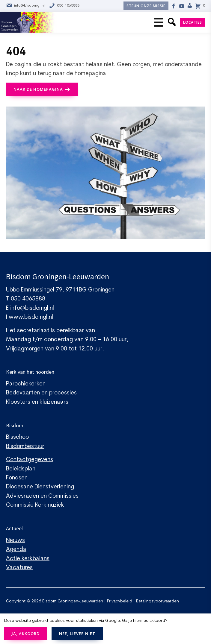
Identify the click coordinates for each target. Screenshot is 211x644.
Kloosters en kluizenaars (37, 402)
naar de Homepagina (38, 89)
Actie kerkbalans (28, 559)
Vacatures (19, 568)
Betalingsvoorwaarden (158, 601)
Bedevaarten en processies (41, 393)
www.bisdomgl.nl (31, 317)
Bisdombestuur (25, 447)
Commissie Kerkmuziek (35, 505)
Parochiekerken (26, 384)
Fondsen (17, 478)
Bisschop (17, 437)
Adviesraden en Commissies (42, 496)
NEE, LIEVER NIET (77, 634)
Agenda (16, 550)
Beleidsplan (21, 469)
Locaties (193, 22)
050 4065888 (28, 299)
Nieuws (15, 541)
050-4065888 (64, 6)
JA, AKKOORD (26, 634)
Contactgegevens (30, 460)
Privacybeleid (120, 601)
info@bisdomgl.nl (25, 6)
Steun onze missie (146, 6)
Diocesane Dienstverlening (40, 487)
